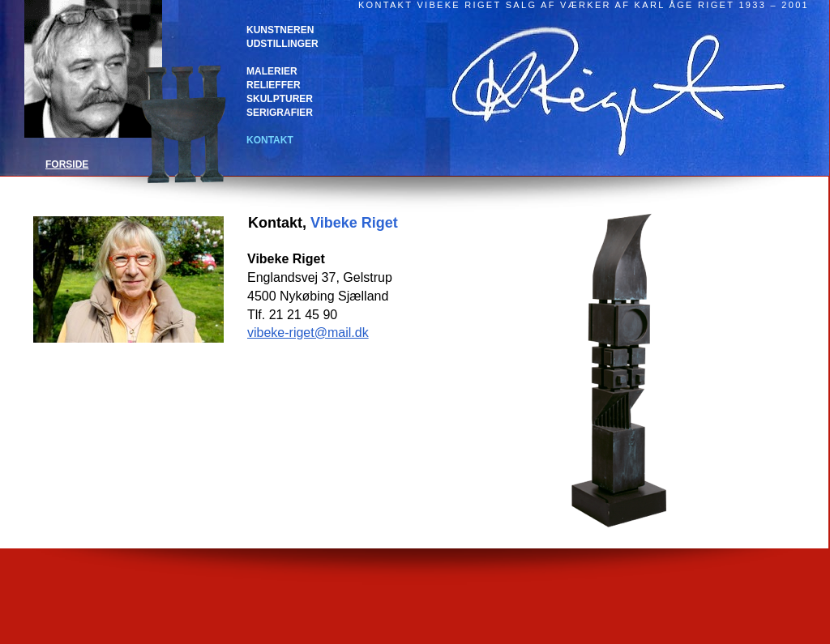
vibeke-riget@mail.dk (308, 333)
